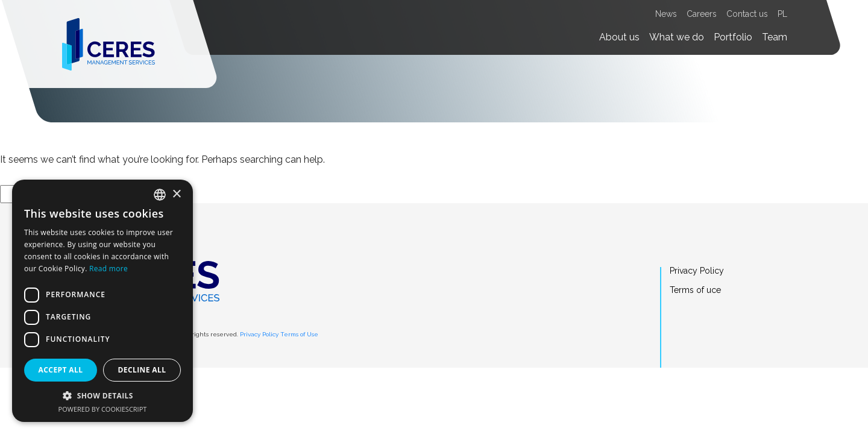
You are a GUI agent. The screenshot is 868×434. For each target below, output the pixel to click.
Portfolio (733, 37)
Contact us (747, 14)
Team (775, 37)
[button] (102, 395)
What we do (677, 37)
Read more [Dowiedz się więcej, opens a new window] (108, 269)
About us (619, 37)
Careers (702, 14)
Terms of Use (299, 334)
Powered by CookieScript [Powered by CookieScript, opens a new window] (103, 409)
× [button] (176, 194)
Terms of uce (695, 290)
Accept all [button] (61, 370)
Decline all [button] (142, 370)
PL (782, 14)
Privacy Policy (259, 334)
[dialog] (102, 301)
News (666, 14)
